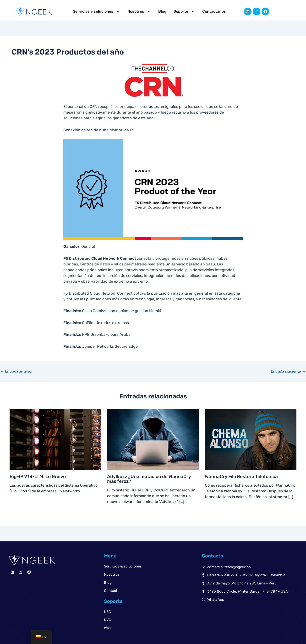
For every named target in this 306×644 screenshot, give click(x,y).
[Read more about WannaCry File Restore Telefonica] (251, 439)
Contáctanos (210, 11)
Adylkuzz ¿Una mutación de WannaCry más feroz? (150, 479)
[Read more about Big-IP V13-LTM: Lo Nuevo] (55, 439)
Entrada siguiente (287, 371)
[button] (99, 11)
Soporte (182, 11)
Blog (161, 11)
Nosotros (139, 11)
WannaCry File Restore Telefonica (243, 476)
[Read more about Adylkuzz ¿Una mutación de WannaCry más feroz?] (153, 439)
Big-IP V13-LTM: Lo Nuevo (39, 476)
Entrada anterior (18, 371)
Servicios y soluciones (99, 11)
